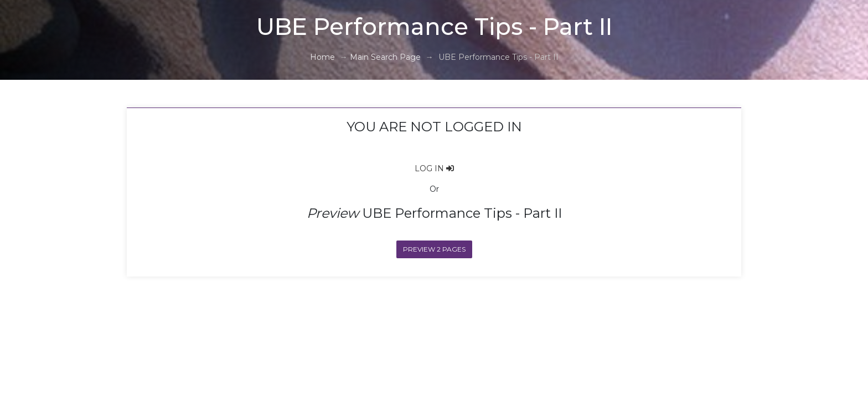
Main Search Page (385, 57)
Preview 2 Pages (434, 249)
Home (322, 57)
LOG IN (434, 168)
